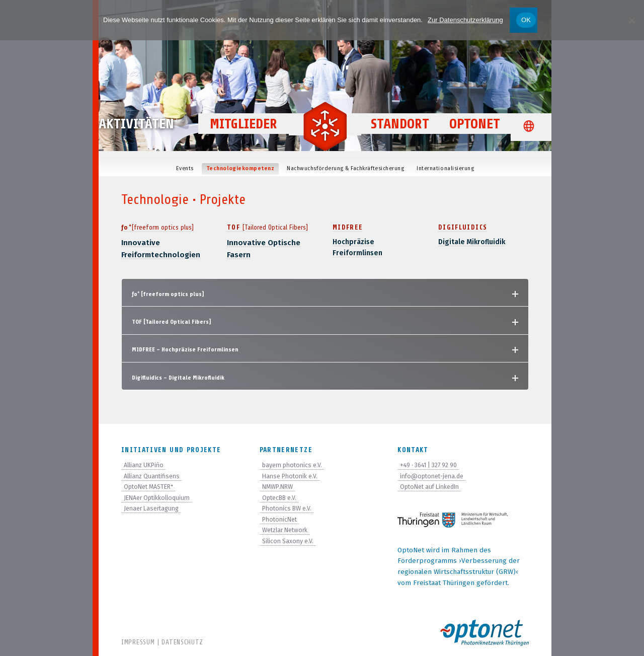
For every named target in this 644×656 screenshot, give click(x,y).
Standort (400, 139)
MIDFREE (348, 227)
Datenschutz (182, 642)
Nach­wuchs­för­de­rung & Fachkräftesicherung (345, 168)
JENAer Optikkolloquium (161, 502)
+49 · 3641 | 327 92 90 (433, 469)
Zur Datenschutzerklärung (465, 20)
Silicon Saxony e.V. (291, 545)
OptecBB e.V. (282, 502)
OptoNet (475, 139)
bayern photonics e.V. (296, 469)
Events (185, 168)
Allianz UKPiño (146, 469)
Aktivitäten (154, 139)
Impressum (138, 642)
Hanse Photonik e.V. (293, 481)
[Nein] (631, 20)
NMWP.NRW (280, 491)
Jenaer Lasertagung (155, 513)
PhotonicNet (281, 524)
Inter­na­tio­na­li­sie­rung (445, 168)
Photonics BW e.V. (290, 513)
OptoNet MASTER (152, 491)
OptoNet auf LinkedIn (433, 491)
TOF (267, 227)
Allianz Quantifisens (154, 481)
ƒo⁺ (157, 227)
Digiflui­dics (463, 227)
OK (526, 20)
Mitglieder (244, 139)
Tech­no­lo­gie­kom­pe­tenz (240, 168)
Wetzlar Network (289, 535)
